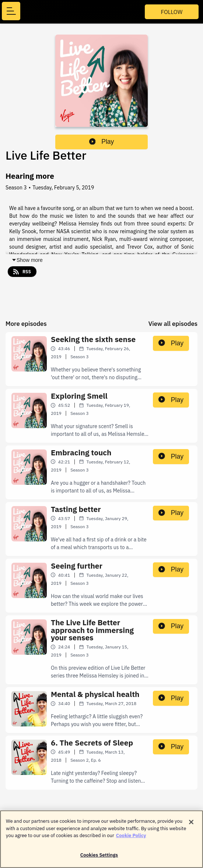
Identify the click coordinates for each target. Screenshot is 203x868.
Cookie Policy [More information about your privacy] (131, 839)
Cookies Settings (99, 858)
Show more (27, 260)
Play (102, 142)
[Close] (191, 825)
